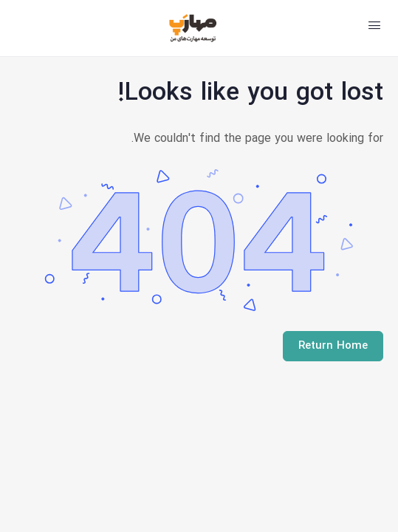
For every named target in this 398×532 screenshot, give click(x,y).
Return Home (333, 346)
